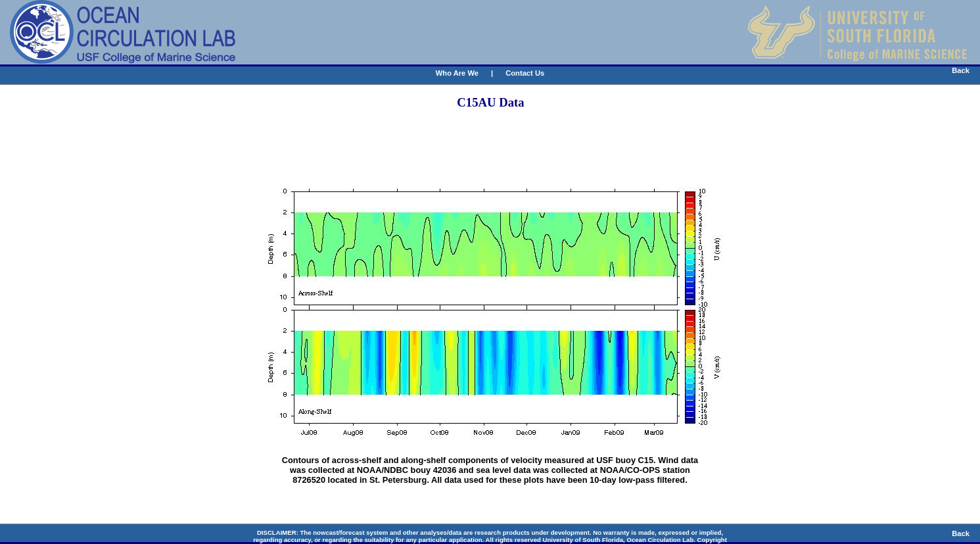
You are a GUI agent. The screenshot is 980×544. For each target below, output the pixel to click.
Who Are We (457, 73)
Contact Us (525, 73)
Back (961, 70)
